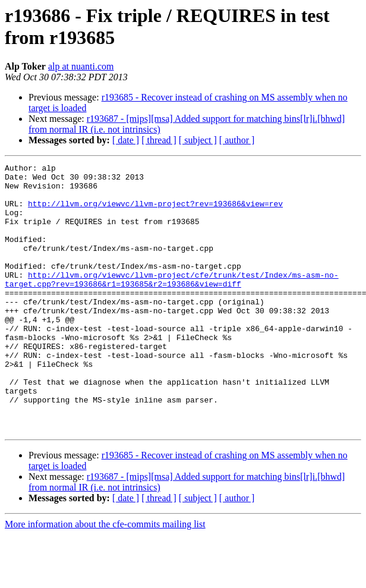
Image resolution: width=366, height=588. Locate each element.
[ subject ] (198, 140)
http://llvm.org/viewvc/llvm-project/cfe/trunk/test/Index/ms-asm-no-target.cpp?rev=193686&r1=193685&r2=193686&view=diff (172, 303)
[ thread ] (159, 140)
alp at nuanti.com (81, 66)
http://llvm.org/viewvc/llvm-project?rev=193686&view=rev (155, 212)
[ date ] (126, 140)
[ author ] (237, 140)
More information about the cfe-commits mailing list (105, 578)
